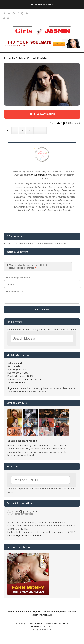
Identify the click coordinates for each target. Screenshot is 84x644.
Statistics (29, 130)
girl (20, 363)
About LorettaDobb (7, 131)
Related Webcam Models (22, 441)
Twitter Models (24, 611)
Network (38, 615)
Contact (47, 615)
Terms (11, 611)
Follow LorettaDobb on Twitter (25, 379)
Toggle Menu (42, 4)
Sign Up (37, 611)
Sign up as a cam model (29, 535)
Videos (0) (22, 130)
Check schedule (16, 383)
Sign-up (12, 388)
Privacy (72, 611)
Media (63, 611)
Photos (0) (15, 130)
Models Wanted (51, 611)
